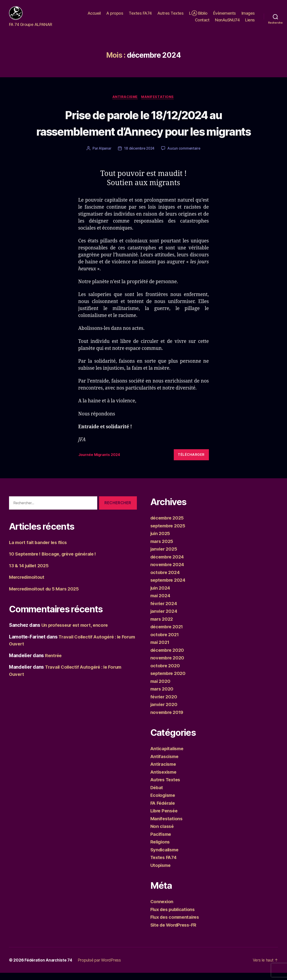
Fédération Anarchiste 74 (49, 967)
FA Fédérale (164, 810)
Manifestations (159, 104)
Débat (157, 795)
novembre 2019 (168, 719)
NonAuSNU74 (227, 23)
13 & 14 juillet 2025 (31, 573)
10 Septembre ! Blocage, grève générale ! (55, 561)
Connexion (162, 909)
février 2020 (165, 704)
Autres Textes (171, 17)
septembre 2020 (169, 680)
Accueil (94, 17)
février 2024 (165, 611)
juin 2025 (161, 541)
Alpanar (104, 156)
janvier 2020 (165, 712)
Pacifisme (162, 841)
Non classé (163, 833)
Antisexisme (165, 779)
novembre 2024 (168, 572)
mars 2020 (163, 696)
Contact (202, 23)
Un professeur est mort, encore (77, 632)
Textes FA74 (140, 17)
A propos (115, 17)
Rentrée (54, 663)
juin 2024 (161, 595)
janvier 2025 (165, 556)
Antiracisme (125, 104)
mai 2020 (161, 688)
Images (248, 17)
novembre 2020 (168, 665)
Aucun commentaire (185, 156)
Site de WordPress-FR (175, 932)
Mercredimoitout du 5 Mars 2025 (46, 596)
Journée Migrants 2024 (101, 462)
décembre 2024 (168, 564)
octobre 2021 (165, 642)
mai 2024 (161, 603)
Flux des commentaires (177, 924)
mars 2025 (163, 548)
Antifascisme (165, 764)
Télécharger (191, 462)
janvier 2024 (165, 618)
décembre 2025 (168, 525)
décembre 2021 (168, 634)
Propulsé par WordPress (101, 967)
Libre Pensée (165, 818)
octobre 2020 (166, 673)
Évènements (225, 17)
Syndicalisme (166, 857)
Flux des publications (174, 917)
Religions (161, 849)
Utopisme (161, 872)
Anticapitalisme (168, 756)
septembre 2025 (169, 533)
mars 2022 (163, 626)
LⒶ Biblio (198, 17)
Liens (250, 23)
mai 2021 (161, 649)
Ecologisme (164, 802)
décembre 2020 (168, 657)
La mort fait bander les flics (40, 550)
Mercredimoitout (28, 585)
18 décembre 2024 (139, 156)
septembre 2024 (169, 587)
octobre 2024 (166, 580)
